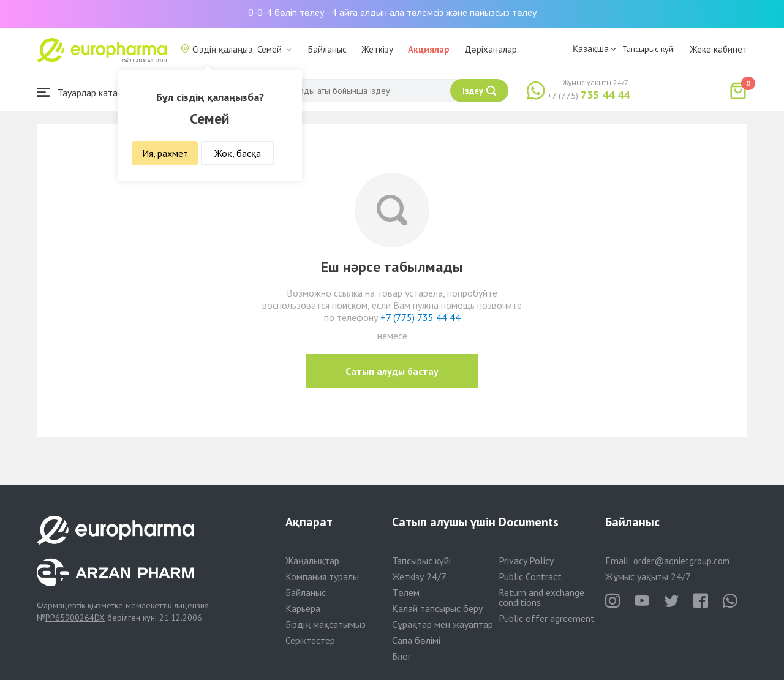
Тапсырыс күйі (649, 49)
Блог (401, 656)
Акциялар (429, 49)
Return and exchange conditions (541, 597)
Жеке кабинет (718, 49)
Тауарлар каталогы (87, 92)
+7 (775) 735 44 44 (420, 317)
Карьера (303, 608)
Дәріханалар (491, 49)
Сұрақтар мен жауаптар (443, 624)
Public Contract (530, 576)
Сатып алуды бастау (392, 371)
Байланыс (327, 49)
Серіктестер (310, 640)
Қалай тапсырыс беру (437, 608)
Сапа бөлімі (416, 640)
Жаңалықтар (312, 561)
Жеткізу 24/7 (419, 576)
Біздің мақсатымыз (326, 624)
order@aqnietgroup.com (681, 561)
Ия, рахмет (165, 153)
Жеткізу (377, 49)
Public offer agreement (547, 618)
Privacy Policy (526, 561)
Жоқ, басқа (238, 153)
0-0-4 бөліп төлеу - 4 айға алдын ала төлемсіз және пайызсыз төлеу (392, 12)
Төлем (406, 592)
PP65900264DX (75, 618)
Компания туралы (322, 576)
